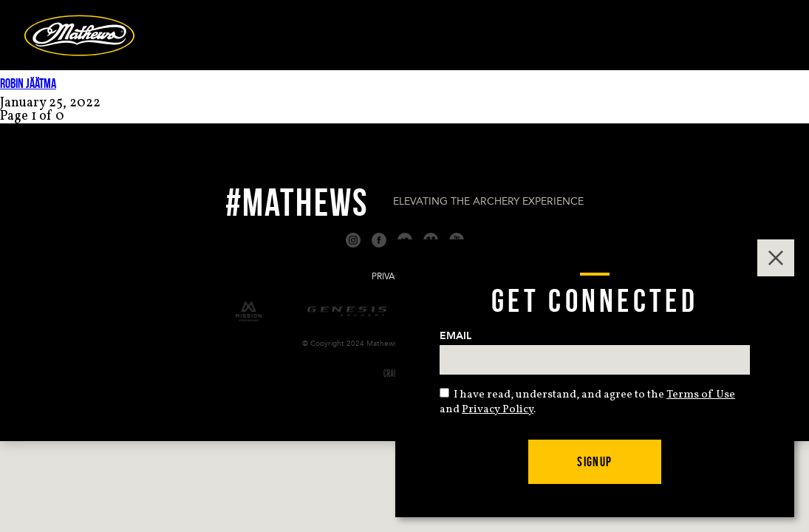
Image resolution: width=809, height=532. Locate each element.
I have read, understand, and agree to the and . (587, 402)
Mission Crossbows (249, 311)
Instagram (353, 240)
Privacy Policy (498, 410)
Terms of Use (701, 395)
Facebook (379, 240)
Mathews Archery (79, 35)
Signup (595, 462)
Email (455, 336)
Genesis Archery (348, 311)
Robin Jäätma (28, 83)
